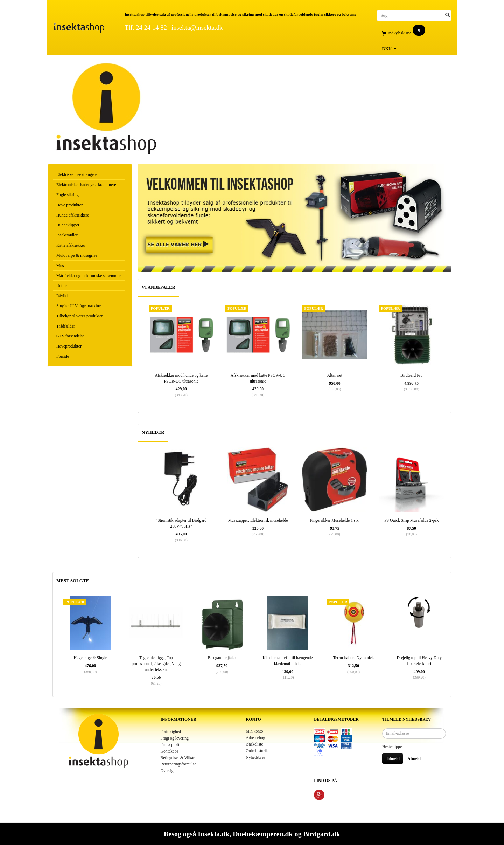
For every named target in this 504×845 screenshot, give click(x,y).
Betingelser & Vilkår (178, 758)
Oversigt (168, 771)
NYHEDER (153, 432)
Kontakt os (170, 751)
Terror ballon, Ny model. (353, 658)
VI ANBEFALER (159, 287)
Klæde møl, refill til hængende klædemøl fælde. (288, 661)
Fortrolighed (171, 732)
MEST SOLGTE (73, 581)
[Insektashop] (79, 26)
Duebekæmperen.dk (263, 834)
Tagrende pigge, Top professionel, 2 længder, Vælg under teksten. (156, 664)
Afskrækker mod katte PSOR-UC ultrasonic (258, 378)
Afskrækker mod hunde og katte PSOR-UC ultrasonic (181, 378)
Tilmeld (393, 758)
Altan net (335, 375)
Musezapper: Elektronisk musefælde (258, 520)
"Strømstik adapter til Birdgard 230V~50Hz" (181, 523)
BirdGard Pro (411, 375)
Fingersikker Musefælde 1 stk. (335, 520)
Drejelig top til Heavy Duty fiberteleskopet (419, 661)
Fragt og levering (175, 738)
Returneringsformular (178, 764)
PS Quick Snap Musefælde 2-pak (411, 520)
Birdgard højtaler (222, 658)
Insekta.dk (213, 834)
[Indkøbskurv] (414, 33)
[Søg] (447, 15)
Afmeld (414, 758)
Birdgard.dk (321, 834)
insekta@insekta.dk (197, 28)
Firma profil (171, 745)
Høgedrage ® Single (90, 658)
